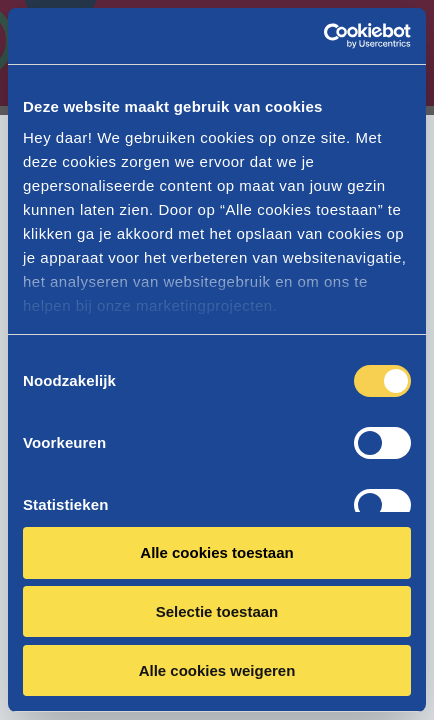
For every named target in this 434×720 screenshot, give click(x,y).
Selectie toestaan (217, 611)
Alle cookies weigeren (217, 670)
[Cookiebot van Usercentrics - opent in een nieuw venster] (323, 36)
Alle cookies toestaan (216, 552)
